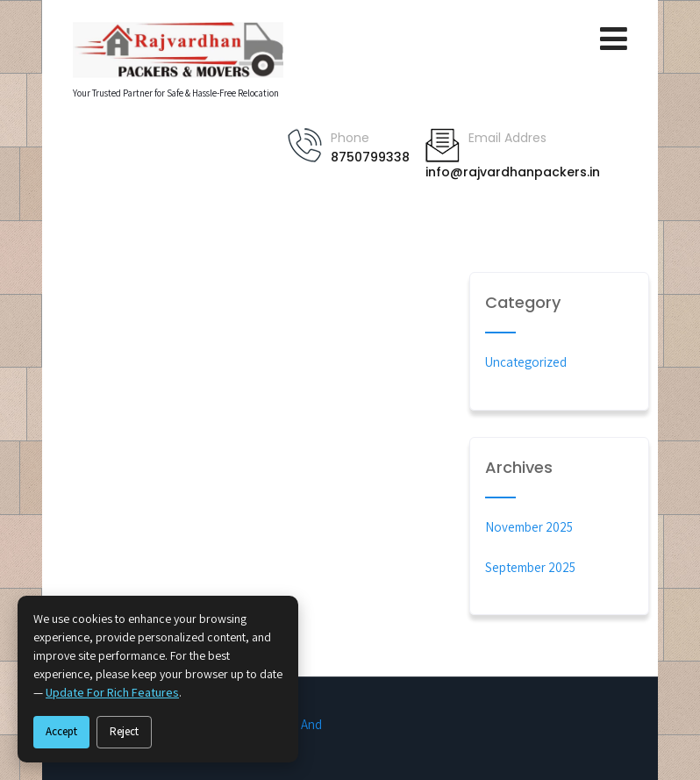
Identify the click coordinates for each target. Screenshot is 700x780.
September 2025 (530, 567)
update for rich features (112, 692)
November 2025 (529, 527)
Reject (124, 731)
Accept (61, 731)
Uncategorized (526, 362)
